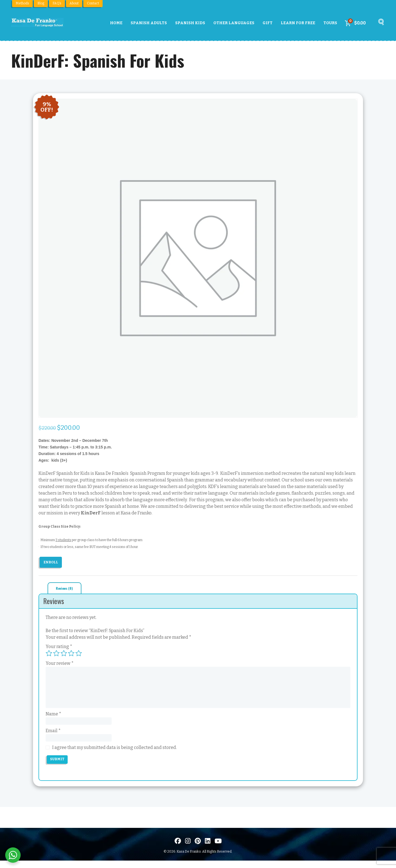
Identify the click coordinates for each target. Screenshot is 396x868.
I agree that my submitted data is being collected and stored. (115, 753)
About (74, 3)
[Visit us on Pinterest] (198, 848)
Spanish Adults (149, 23)
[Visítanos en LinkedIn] (208, 848)
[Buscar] (380, 24)
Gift (268, 23)
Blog (41, 3)
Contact (93, 3)
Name (53, 715)
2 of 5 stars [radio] (56, 655)
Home (116, 23)
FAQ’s (57, 3)
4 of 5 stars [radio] (71, 655)
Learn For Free (298, 23)
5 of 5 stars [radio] (79, 655)
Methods (22, 3)
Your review (60, 665)
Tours (330, 23)
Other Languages (234, 23)
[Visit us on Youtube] (218, 848)
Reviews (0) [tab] (68, 589)
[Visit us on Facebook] (178, 848)
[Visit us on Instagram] (188, 848)
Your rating (59, 648)
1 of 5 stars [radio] (49, 655)
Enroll (52, 562)
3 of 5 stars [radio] (64, 655)
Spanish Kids (190, 23)
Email (53, 735)
